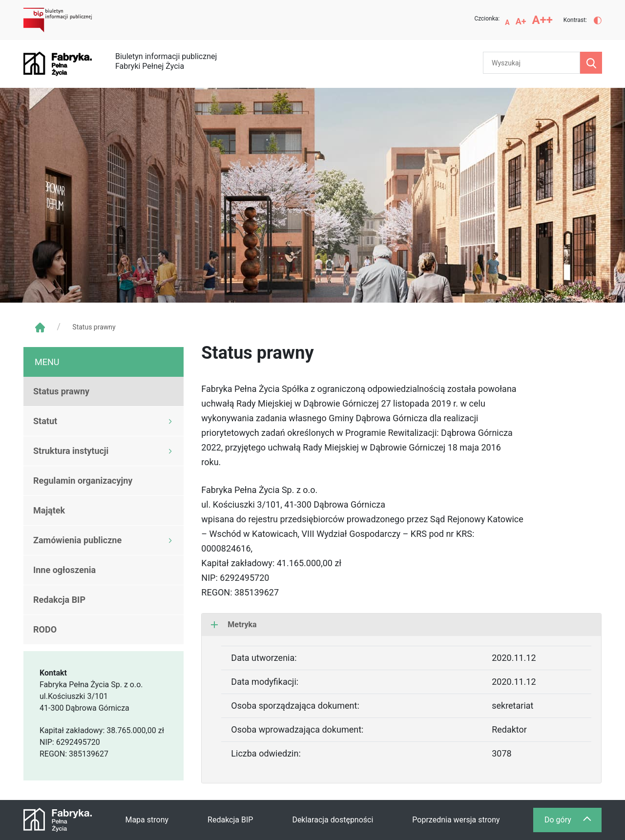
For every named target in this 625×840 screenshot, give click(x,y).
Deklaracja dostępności (333, 820)
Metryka (234, 625)
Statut (45, 421)
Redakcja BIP (59, 600)
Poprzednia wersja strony (456, 820)
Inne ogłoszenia (64, 570)
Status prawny (61, 391)
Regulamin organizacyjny (83, 481)
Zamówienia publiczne (77, 540)
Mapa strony (147, 820)
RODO (45, 629)
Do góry (573, 822)
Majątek (49, 510)
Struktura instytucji (71, 451)
